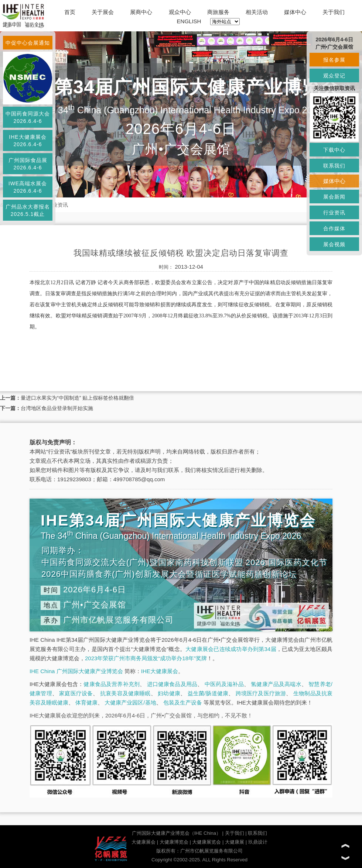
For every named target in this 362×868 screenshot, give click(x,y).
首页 (70, 12)
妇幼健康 (169, 693)
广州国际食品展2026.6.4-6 (28, 164)
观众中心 (180, 12)
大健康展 (235, 842)
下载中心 (334, 150)
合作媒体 (334, 228)
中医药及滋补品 (224, 684)
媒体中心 (295, 12)
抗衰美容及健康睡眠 (125, 693)
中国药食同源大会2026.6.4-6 (28, 117)
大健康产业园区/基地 (130, 702)
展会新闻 (334, 197)
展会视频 (334, 244)
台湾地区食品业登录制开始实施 (57, 408)
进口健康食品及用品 (172, 684)
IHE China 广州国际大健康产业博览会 (76, 671)
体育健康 (86, 702)
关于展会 (103, 12)
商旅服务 (218, 12)
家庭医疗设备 (76, 693)
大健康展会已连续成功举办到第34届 (231, 649)
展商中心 (141, 12)
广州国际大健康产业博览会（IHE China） (176, 833)
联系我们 (257, 833)
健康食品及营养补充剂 (112, 684)
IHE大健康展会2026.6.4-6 (28, 141)
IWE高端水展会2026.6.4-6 (28, 187)
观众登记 (334, 76)
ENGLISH (189, 21)
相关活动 (257, 12)
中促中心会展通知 (28, 43)
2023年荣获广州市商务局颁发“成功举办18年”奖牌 (146, 658)
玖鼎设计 (258, 842)
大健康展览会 (206, 842)
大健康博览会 (174, 842)
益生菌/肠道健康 (208, 693)
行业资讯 (58, 205)
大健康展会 (144, 842)
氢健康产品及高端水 (276, 684)
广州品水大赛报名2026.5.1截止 (28, 210)
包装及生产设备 (183, 702)
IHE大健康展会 (160, 671)
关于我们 (334, 12)
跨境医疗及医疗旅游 (261, 693)
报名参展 (334, 60)
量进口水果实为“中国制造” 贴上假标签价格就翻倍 (77, 398)
